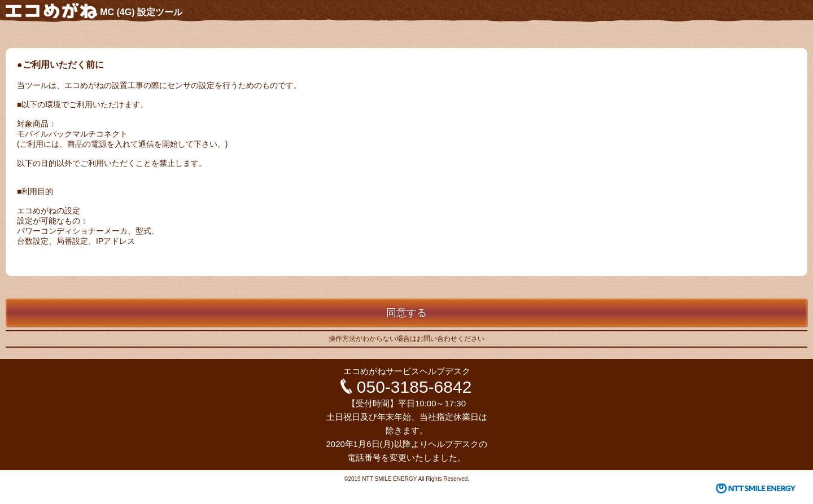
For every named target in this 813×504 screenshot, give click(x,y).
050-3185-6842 (414, 387)
